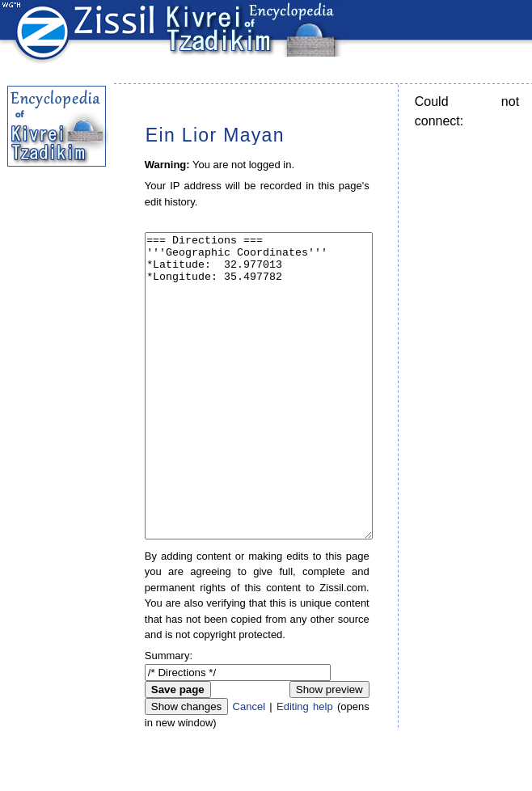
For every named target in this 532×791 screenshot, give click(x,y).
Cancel (249, 767)
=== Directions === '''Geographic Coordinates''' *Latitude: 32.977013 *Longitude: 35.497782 (259, 416)
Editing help (305, 767)
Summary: (169, 716)
